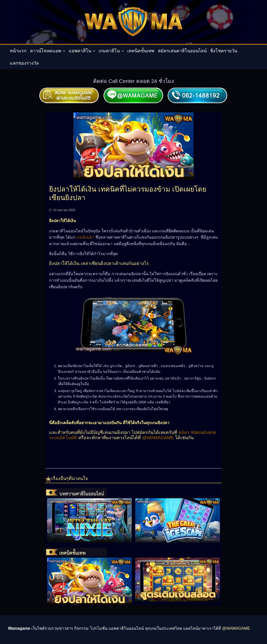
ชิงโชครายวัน (224, 51)
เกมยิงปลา (85, 237)
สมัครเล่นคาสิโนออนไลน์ (182, 51)
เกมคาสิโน (109, 51)
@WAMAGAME (158, 438)
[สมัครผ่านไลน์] (133, 89)
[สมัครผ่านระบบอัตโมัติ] (69, 89)
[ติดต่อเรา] (198, 89)
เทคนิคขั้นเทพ (141, 51)
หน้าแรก (18, 51)
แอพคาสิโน (80, 51)
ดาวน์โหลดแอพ (46, 51)
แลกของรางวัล (24, 63)
